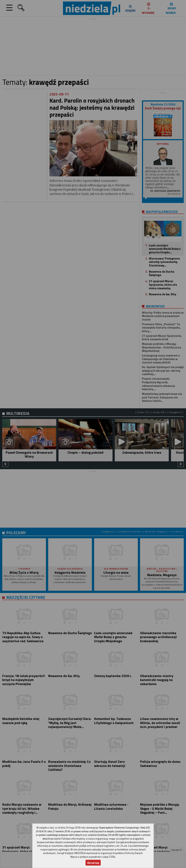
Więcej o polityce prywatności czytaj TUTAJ (93, 857)
